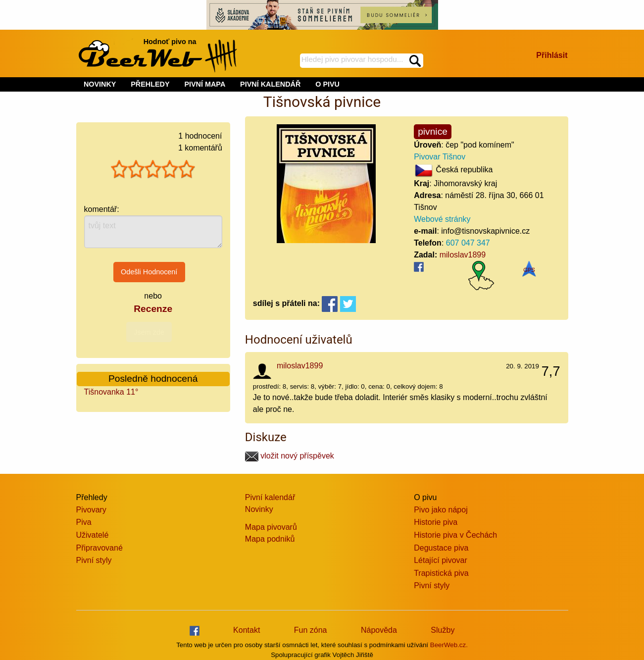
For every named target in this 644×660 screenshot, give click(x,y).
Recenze (153, 309)
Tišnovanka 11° (111, 392)
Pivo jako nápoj (441, 510)
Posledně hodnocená (153, 379)
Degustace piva (441, 548)
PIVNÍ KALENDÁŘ (270, 84)
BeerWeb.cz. (449, 645)
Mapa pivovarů (271, 527)
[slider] (153, 169)
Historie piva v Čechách (455, 535)
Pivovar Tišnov (440, 157)
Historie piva (436, 522)
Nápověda (379, 630)
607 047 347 (468, 243)
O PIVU (327, 84)
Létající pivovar (441, 560)
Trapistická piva (441, 573)
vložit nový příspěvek (290, 456)
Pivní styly (94, 560)
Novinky (259, 509)
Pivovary (91, 510)
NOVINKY (100, 84)
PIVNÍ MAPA (205, 84)
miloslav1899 (463, 255)
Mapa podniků (270, 539)
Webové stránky (442, 219)
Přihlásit (552, 55)
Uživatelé (93, 535)
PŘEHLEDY (150, 84)
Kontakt (247, 630)
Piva (84, 522)
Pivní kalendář (270, 497)
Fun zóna (311, 630)
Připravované (99, 548)
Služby (443, 630)
